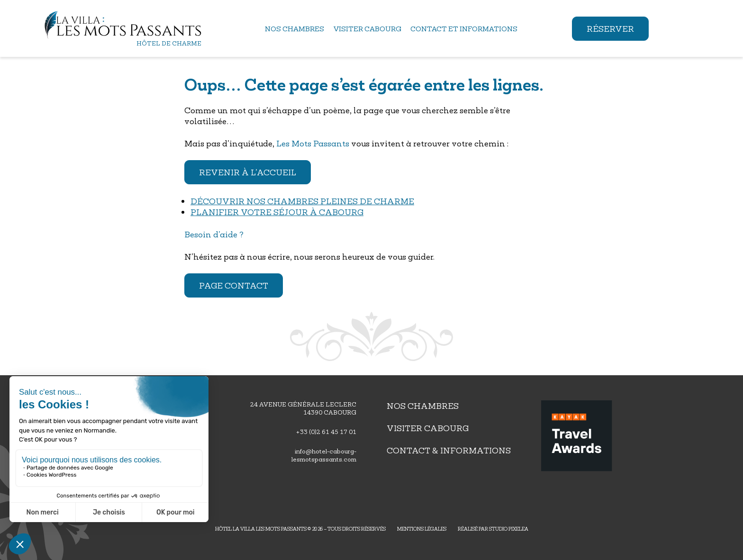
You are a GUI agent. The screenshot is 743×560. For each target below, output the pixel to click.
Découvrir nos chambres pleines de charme (302, 201)
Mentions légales (422, 529)
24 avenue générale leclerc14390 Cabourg (303, 408)
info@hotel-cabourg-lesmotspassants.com (324, 455)
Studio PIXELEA (509, 529)
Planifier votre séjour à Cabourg (277, 212)
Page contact (234, 285)
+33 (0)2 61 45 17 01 (326, 432)
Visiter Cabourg (428, 428)
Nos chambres (423, 406)
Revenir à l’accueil (248, 172)
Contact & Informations (449, 450)
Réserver (610, 29)
